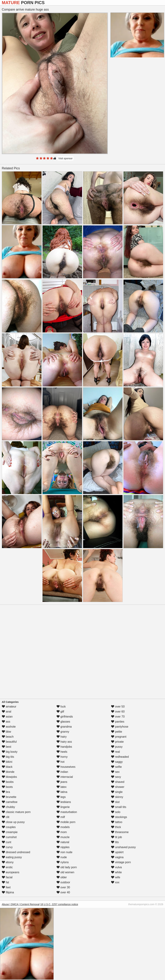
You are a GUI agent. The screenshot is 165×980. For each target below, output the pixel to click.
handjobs (64, 747)
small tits (119, 807)
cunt (7, 842)
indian (62, 772)
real (115, 752)
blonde (8, 772)
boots (7, 787)
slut (115, 802)
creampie (10, 832)
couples (9, 827)
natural (63, 842)
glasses (63, 722)
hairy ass (64, 742)
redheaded (120, 757)
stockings (119, 817)
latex (61, 787)
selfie (116, 767)
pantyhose (120, 727)
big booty (10, 752)
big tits (8, 757)
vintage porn (121, 862)
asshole (9, 727)
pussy (117, 747)
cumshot (9, 837)
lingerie (63, 807)
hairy (62, 737)
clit (6, 817)
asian (7, 717)
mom (62, 832)
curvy (7, 847)
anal (7, 712)
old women (65, 872)
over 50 (118, 707)
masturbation (67, 812)
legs (61, 797)
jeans (62, 782)
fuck (61, 707)
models (63, 827)
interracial (65, 777)
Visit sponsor (65, 158)
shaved (118, 782)
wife (116, 877)
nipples (63, 847)
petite (117, 732)
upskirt (117, 852)
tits (115, 842)
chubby (8, 807)
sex (115, 772)
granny (63, 732)
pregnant (119, 737)
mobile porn (66, 822)
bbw (6, 732)
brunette (9, 797)
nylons (63, 862)
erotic (7, 867)
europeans (11, 872)
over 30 (63, 887)
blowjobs (9, 777)
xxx (115, 882)
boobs (8, 782)
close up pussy (13, 822)
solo (116, 812)
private (117, 742)
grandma (64, 727)
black (7, 767)
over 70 (118, 717)
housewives (66, 767)
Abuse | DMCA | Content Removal (21, 904)
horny (62, 757)
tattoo (117, 822)
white (116, 872)
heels (62, 752)
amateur (9, 707)
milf (61, 817)
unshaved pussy (123, 847)
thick (116, 827)
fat (5, 882)
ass (6, 722)
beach (8, 737)
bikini (7, 762)
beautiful (9, 742)
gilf (60, 712)
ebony (8, 862)
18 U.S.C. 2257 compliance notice (59, 904)
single (117, 792)
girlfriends (65, 717)
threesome (120, 832)
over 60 (118, 712)
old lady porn (67, 867)
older (62, 877)
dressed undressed (16, 852)
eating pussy (12, 857)
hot (61, 762)
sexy (116, 777)
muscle (63, 837)
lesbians (64, 802)
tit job (116, 837)
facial (7, 877)
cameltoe (10, 802)
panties (118, 722)
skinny (117, 797)
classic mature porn (16, 812)
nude (62, 857)
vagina (117, 857)
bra (6, 792)
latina (62, 792)
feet (6, 887)
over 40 (63, 892)
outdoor (63, 882)
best (7, 747)
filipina (8, 892)
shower (118, 787)
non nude (64, 852)
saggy (117, 762)
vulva (116, 867)
